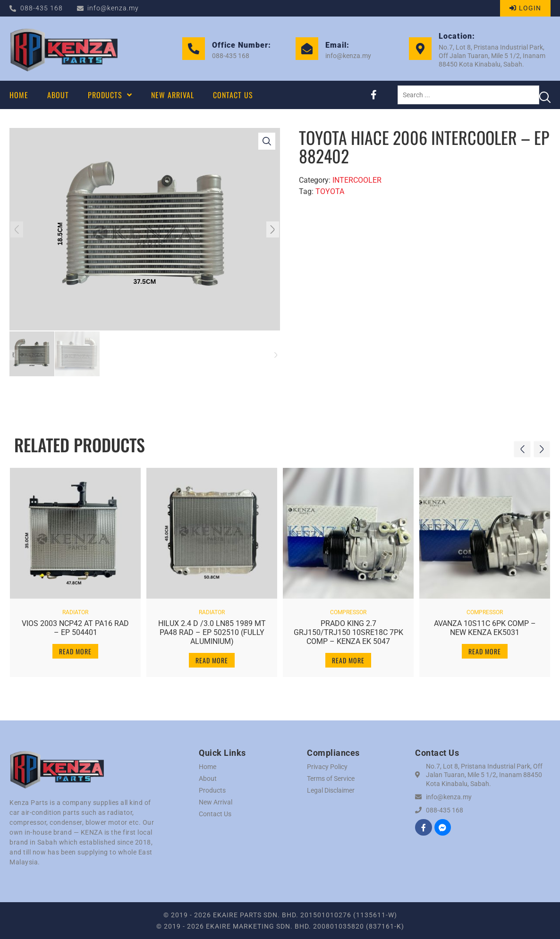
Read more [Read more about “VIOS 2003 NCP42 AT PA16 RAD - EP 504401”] (75, 647)
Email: (337, 45)
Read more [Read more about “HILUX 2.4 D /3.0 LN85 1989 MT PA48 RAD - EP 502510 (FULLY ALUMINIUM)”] (212, 656)
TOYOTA (330, 191)
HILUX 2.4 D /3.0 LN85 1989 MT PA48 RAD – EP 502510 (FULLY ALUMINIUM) (212, 628)
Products (212, 790)
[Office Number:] (194, 49)
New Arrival (216, 802)
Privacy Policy (327, 767)
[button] (20, 229)
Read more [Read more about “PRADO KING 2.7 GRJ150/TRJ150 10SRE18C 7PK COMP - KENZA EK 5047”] (348, 656)
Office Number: (242, 45)
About (208, 778)
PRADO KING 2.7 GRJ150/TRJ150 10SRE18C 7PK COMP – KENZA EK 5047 (348, 628)
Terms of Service (331, 778)
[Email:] (307, 49)
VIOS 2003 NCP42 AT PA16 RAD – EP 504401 (76, 624)
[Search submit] (545, 95)
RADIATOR (75, 608)
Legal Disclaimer (331, 790)
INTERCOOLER (357, 180)
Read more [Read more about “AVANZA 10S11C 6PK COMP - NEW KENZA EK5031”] (485, 647)
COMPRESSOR (348, 608)
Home (208, 767)
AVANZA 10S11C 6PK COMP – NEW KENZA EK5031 (485, 624)
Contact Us (215, 814)
